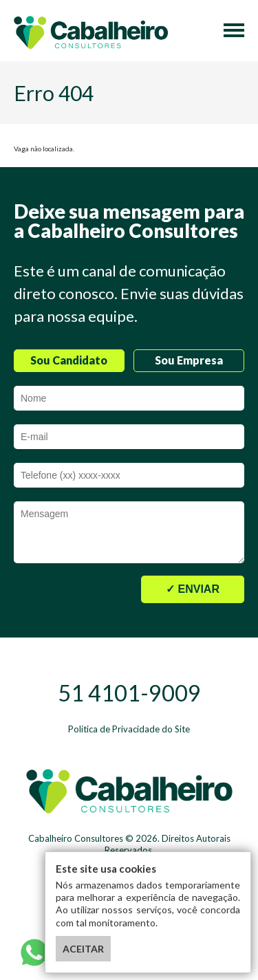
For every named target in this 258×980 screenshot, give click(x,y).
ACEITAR (83, 949)
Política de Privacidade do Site (129, 729)
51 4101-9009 (129, 693)
